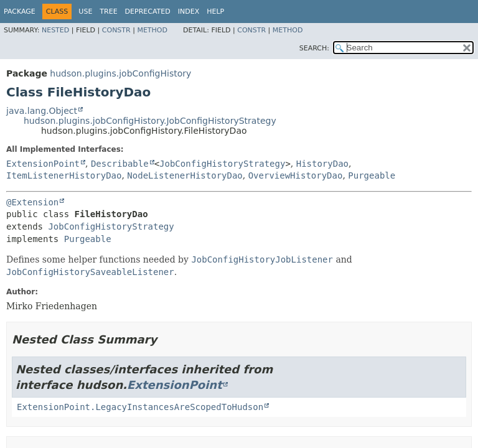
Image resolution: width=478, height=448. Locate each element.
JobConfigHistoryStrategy (222, 164)
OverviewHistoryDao (296, 175)
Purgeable (372, 175)
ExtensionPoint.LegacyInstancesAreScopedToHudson (140, 407)
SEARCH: (314, 48)
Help (215, 12)
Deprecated (148, 12)
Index (189, 12)
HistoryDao (322, 164)
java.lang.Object (42, 111)
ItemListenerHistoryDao (64, 175)
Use (85, 12)
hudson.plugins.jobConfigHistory (120, 73)
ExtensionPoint (43, 164)
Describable (120, 164)
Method (152, 30)
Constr (116, 30)
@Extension (32, 202)
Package (20, 12)
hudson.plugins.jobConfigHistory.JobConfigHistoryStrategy (150, 121)
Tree (108, 12)
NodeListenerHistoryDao (185, 175)
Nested (55, 30)
